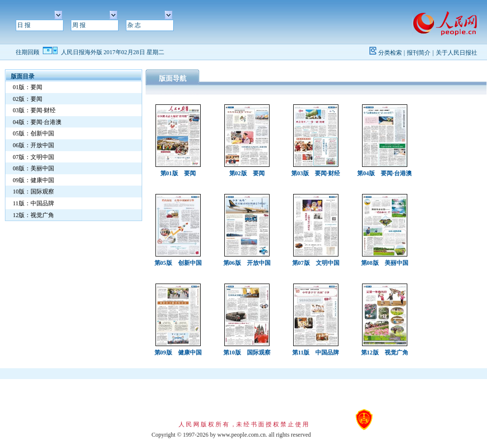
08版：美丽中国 (33, 168)
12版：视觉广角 (33, 215)
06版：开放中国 (33, 145)
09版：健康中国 (33, 180)
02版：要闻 (28, 99)
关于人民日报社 (457, 53)
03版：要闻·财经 (34, 110)
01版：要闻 (28, 87)
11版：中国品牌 (33, 203)
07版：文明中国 (33, 157)
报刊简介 (419, 53)
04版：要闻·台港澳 (37, 122)
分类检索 (390, 53)
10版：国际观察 (33, 192)
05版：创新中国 (33, 133)
